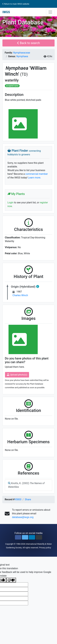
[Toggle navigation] (50, 12)
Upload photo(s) (17, 375)
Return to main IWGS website (16, 4)
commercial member (37, 174)
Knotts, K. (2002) (26, 485)
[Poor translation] (11, 580)
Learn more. (35, 178)
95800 (18, 499)
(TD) (24, 74)
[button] (18, 537)
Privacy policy (45, 548)
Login (10, 203)
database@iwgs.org (23, 517)
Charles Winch (20, 295)
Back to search (28, 43)
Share (28, 499)
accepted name (12, 86)
